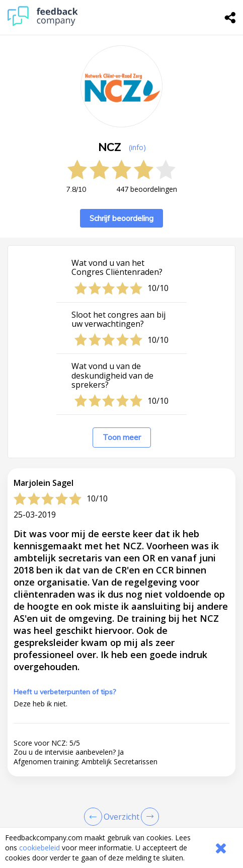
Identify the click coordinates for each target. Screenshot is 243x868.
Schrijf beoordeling (121, 218)
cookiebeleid (39, 848)
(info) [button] (137, 147)
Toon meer (122, 437)
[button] (121, 797)
